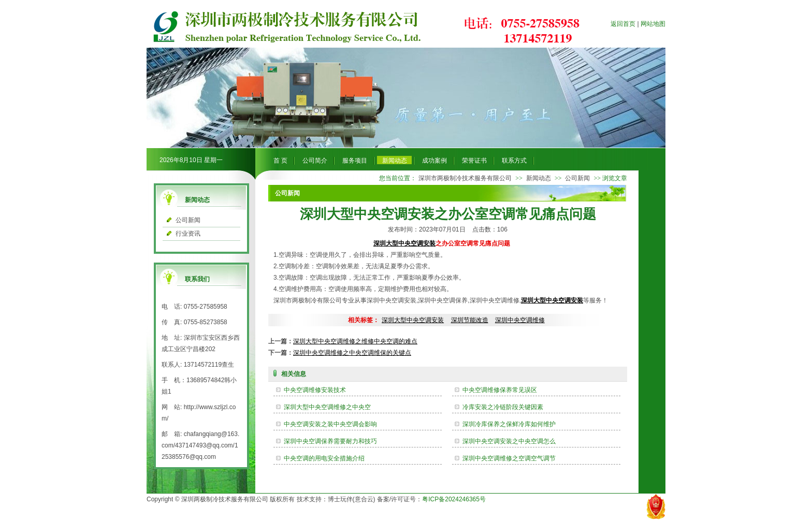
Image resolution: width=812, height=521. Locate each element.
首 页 (280, 161)
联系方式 (514, 161)
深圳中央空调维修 (520, 320)
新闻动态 (395, 161)
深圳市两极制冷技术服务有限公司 (465, 178)
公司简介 (315, 161)
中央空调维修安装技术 (315, 390)
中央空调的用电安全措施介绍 (324, 458)
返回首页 (623, 24)
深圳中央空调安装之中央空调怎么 (509, 441)
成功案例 (434, 161)
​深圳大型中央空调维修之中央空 (327, 407)
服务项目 (355, 161)
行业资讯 (188, 234)
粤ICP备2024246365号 (454, 499)
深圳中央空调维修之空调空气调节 (509, 458)
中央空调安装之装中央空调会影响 (330, 424)
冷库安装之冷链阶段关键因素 (503, 407)
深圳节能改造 (470, 320)
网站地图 (653, 24)
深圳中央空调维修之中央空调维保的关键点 (352, 353)
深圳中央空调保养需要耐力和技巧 (330, 441)
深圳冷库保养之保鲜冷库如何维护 (509, 424)
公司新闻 (188, 220)
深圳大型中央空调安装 (404, 243)
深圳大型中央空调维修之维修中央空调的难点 (355, 341)
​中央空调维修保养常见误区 (500, 390)
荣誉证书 (474, 161)
